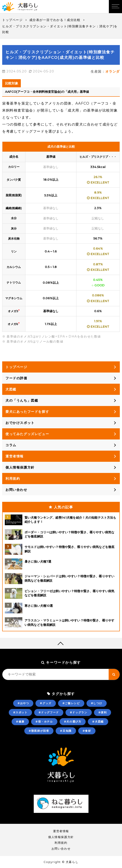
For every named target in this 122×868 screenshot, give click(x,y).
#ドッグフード (49, 712)
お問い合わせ (16, 490)
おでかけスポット (20, 423)
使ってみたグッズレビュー (27, 434)
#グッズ (46, 703)
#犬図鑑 (98, 722)
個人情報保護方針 (20, 467)
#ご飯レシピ (71, 703)
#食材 (87, 731)
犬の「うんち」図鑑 (22, 400)
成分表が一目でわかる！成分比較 (55, 20)
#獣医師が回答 (39, 731)
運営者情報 (15, 456)
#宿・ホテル (44, 722)
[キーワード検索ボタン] (114, 674)
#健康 (20, 722)
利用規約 (13, 479)
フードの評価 (16, 378)
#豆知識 (66, 731)
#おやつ (23, 703)
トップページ (12, 20)
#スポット (20, 712)
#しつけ (97, 703)
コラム (11, 445)
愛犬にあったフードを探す (27, 412)
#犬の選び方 (73, 722)
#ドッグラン (79, 712)
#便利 (103, 712)
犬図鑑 (11, 389)
